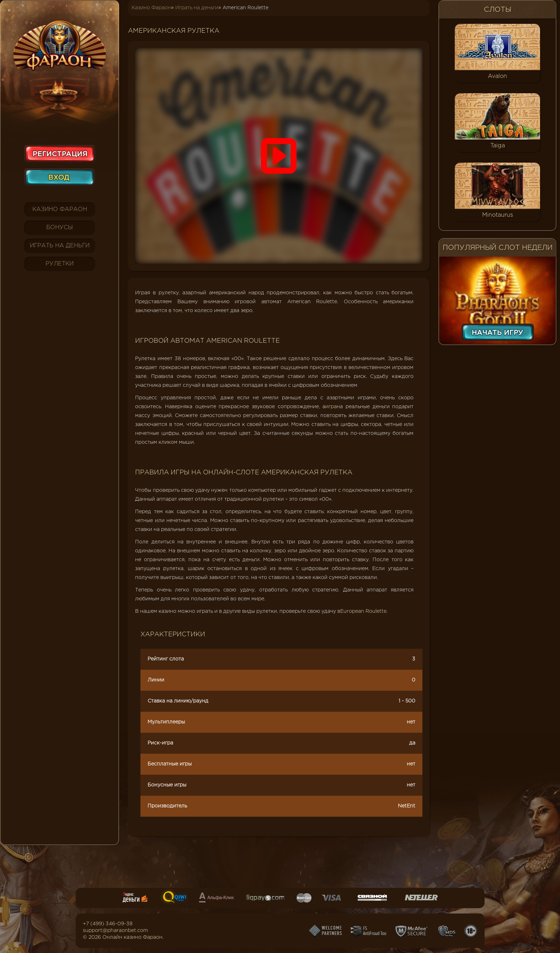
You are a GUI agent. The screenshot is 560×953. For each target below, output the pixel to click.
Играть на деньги (60, 246)
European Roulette (363, 611)
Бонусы (60, 228)
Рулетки (60, 264)
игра (331, 407)
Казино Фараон (60, 209)
